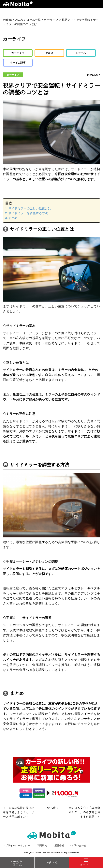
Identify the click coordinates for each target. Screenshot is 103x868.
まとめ (13, 218)
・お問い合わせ (78, 846)
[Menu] (86, 863)
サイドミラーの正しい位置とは (30, 208)
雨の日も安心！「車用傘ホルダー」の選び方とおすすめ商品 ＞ (84, 812)
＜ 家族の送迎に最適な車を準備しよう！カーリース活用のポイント (19, 812)
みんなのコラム (17, 862)
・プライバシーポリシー (16, 846)
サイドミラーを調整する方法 (28, 213)
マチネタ (52, 863)
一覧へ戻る (51, 808)
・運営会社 (58, 846)
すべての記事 (18, 63)
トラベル (81, 53)
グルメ (49, 53)
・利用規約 (41, 846)
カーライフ (18, 53)
